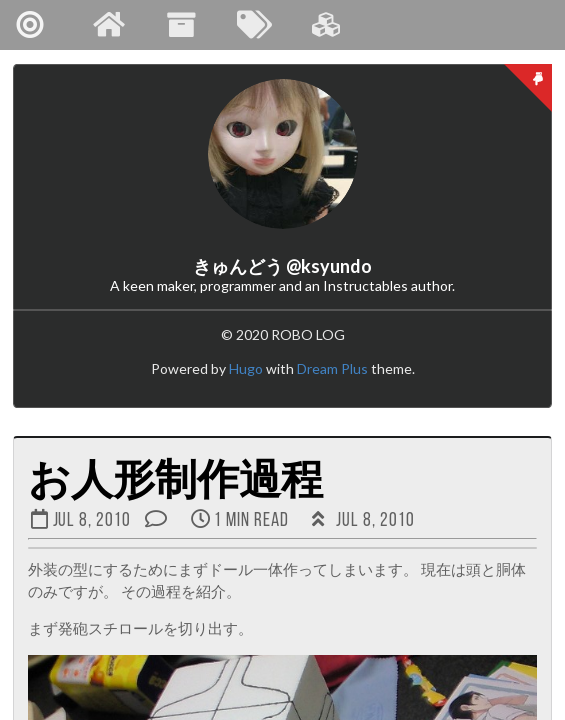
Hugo (246, 368)
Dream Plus (332, 368)
